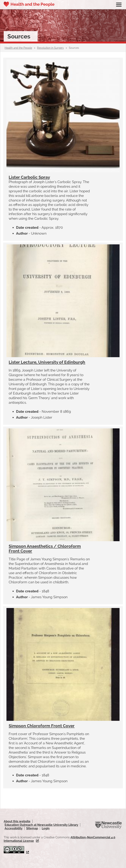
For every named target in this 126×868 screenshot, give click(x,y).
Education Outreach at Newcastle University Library (41, 825)
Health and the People (32, 4)
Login (46, 828)
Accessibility (14, 828)
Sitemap (32, 828)
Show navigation (119, 5)
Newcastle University (108, 825)
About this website (17, 821)
